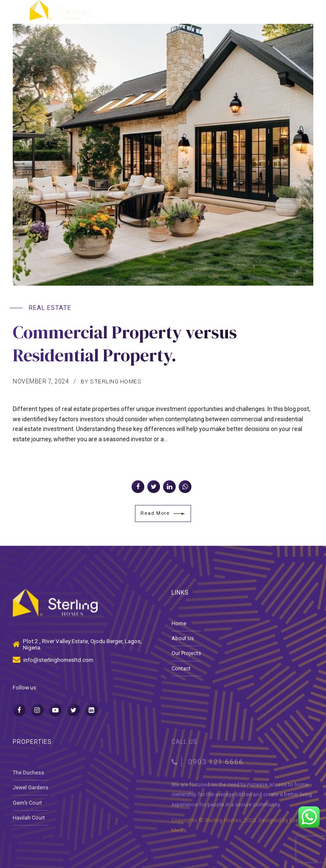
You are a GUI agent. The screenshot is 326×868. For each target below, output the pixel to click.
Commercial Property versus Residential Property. (133, 343)
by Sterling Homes (112, 381)
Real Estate (50, 308)
